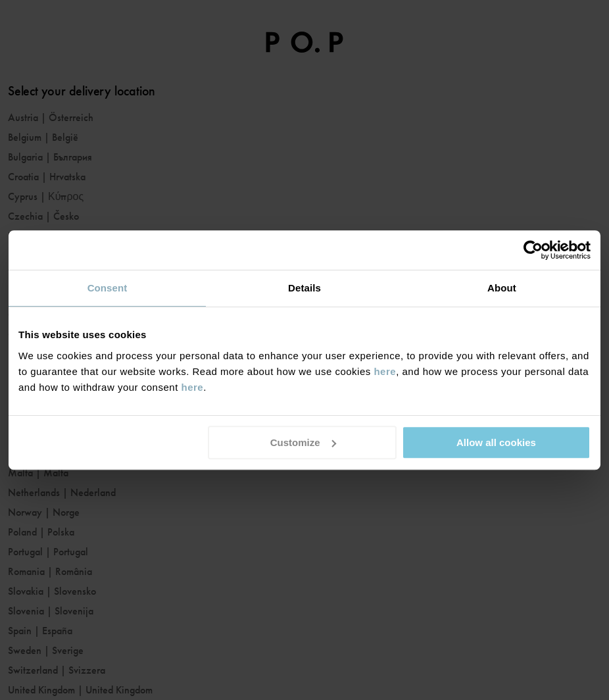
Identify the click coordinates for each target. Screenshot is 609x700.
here (385, 371)
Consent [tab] (108, 288)
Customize (303, 442)
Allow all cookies (496, 442)
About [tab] (502, 288)
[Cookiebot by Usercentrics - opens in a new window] (533, 250)
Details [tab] (304, 288)
